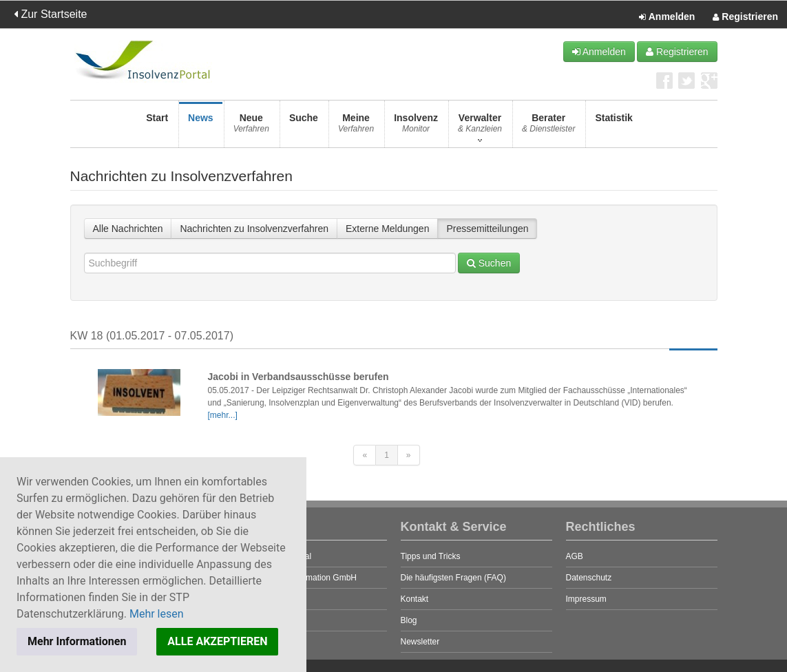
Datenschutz (589, 578)
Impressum (586, 599)
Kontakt (415, 599)
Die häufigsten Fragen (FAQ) (453, 578)
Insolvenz (416, 127)
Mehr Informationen (77, 641)
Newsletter (420, 642)
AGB (575, 556)
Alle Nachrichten (128, 229)
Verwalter (480, 127)
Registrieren (745, 17)
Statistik (613, 127)
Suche (304, 127)
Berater (548, 127)
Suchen (489, 263)
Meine (356, 127)
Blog (409, 620)
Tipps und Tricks (431, 556)
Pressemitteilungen (487, 229)
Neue (251, 127)
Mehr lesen (157, 614)
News (201, 127)
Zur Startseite (50, 14)
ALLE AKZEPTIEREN (217, 641)
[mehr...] (223, 415)
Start (157, 127)
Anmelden (667, 17)
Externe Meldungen (387, 229)
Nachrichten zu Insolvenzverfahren (254, 229)
